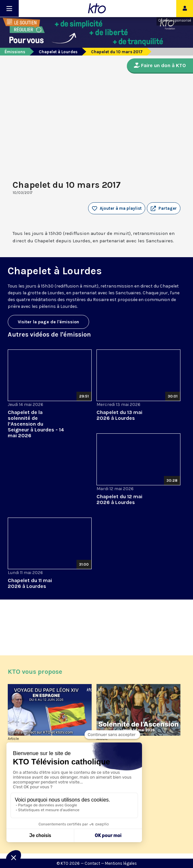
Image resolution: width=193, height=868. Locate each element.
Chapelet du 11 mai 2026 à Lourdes (30, 583)
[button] (164, 208)
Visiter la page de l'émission (48, 322)
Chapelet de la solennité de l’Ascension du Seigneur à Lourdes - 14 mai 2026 (36, 424)
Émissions (15, 52)
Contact (92, 863)
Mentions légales (121, 863)
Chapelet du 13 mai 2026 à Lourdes (119, 415)
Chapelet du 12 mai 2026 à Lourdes (119, 499)
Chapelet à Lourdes (58, 52)
